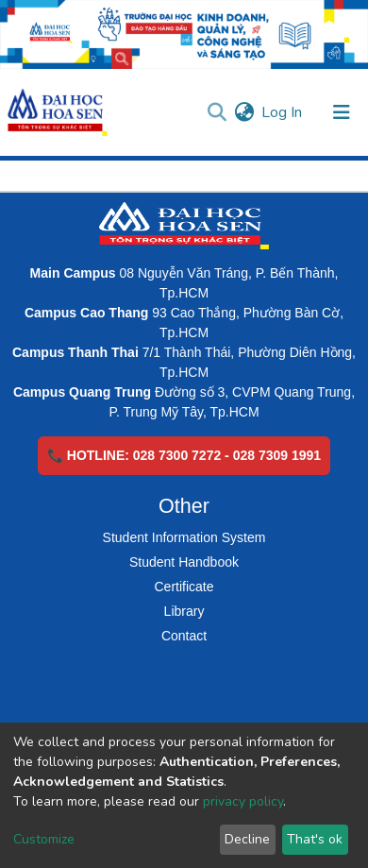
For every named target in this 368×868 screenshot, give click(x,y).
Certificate (184, 587)
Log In (283, 112)
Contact (184, 636)
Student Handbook (184, 562)
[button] (244, 112)
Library (184, 611)
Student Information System (184, 537)
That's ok (315, 839)
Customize (44, 839)
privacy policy (243, 801)
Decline (247, 839)
